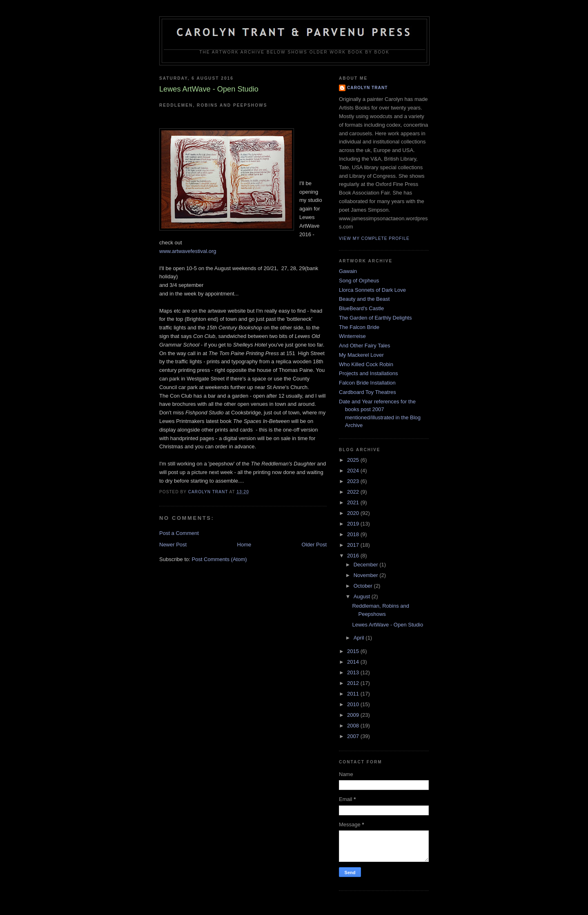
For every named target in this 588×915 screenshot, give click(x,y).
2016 (354, 556)
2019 (354, 524)
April (360, 638)
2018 (354, 534)
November (367, 575)
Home (244, 545)
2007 (354, 736)
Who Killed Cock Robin (366, 364)
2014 (354, 662)
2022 (354, 492)
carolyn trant (367, 88)
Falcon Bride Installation (367, 383)
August (363, 596)
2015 (354, 651)
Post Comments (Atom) (219, 559)
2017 (354, 545)
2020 (354, 513)
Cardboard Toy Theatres (367, 392)
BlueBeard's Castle (361, 308)
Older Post (314, 545)
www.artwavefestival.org (188, 251)
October (364, 586)
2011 (354, 694)
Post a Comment (179, 533)
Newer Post (173, 545)
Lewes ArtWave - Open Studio (388, 625)
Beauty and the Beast (364, 299)
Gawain (348, 271)
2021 (354, 502)
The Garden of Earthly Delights (375, 318)
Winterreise (352, 336)
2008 (354, 726)
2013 (354, 672)
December (367, 565)
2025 (354, 460)
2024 (354, 471)
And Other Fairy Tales (364, 346)
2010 (354, 704)
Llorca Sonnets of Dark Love (372, 290)
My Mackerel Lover (361, 355)
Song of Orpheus (359, 281)
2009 (354, 715)
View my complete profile (374, 238)
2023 (354, 481)
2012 (354, 683)
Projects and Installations (369, 373)
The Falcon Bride (359, 327)
